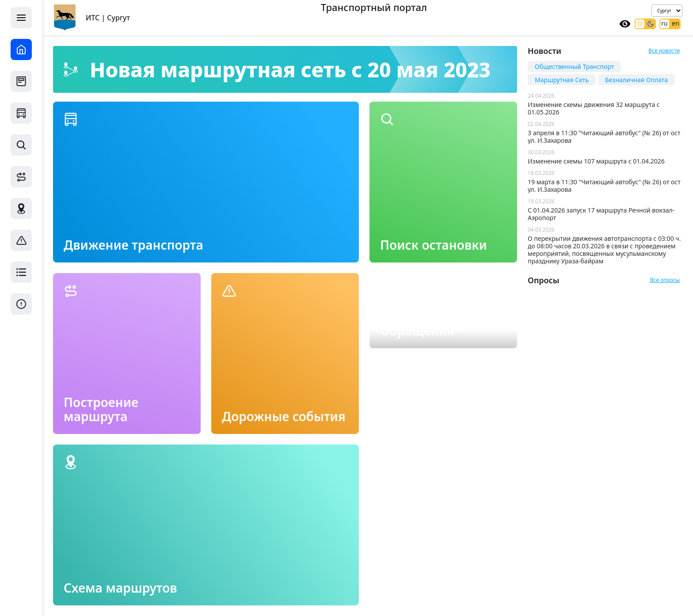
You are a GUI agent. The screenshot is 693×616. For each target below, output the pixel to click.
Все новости (664, 51)
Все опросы (665, 280)
